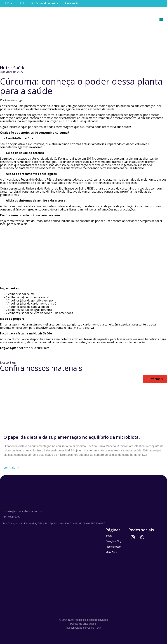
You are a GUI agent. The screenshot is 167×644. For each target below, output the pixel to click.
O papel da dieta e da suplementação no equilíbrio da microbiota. (72, 437)
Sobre (109, 536)
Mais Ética (111, 552)
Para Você (71, 3)
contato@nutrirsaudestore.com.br (22, 511)
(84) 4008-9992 (11, 517)
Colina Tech (94, 628)
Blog (119, 541)
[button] (161, 19)
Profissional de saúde (45, 3)
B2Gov (9, 3)
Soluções (111, 541)
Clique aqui (8, 348)
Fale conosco (113, 547)
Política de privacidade (83, 624)
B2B (22, 3)
